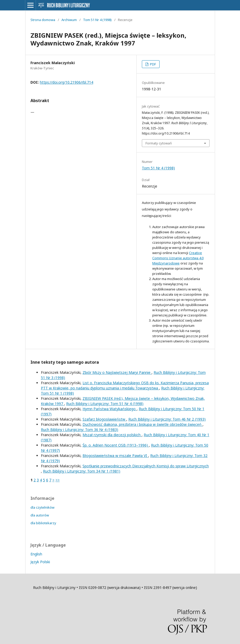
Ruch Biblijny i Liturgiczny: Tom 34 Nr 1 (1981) (82, 471)
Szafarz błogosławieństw (104, 419)
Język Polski (40, 562)
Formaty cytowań (159, 143)
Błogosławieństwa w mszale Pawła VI (115, 456)
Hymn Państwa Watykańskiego (110, 409)
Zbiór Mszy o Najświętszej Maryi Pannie (117, 372)
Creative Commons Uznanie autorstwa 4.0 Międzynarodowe (178, 258)
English (36, 554)
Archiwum (69, 20)
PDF (153, 64)
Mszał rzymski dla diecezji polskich (112, 435)
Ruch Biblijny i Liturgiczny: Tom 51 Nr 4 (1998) (105, 404)
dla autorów (40, 515)
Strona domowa (43, 20)
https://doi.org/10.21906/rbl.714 (67, 82)
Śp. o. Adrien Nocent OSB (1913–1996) (116, 445)
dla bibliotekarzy (43, 523)
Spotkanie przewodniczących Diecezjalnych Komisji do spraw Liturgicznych (146, 466)
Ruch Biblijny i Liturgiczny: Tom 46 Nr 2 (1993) (167, 419)
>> (58, 480)
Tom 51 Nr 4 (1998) (97, 20)
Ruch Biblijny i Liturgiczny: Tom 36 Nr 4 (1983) (80, 430)
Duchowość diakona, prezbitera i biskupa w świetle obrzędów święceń (143, 424)
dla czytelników (42, 507)
